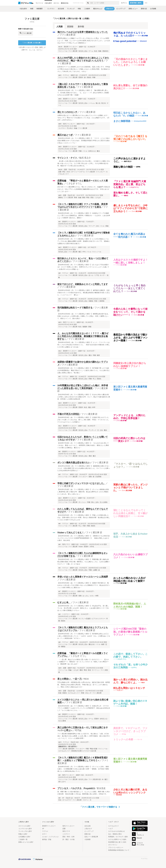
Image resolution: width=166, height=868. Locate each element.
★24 (60, 322)
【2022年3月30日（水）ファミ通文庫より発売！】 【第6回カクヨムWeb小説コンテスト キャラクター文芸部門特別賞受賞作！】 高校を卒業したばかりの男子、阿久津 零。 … (84, 538)
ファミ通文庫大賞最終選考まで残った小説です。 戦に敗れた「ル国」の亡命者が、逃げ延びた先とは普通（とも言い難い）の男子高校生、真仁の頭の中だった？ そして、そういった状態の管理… (84, 736)
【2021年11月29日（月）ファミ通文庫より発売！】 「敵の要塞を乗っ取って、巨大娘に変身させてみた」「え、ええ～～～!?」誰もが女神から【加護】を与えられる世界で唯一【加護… (84, 93)
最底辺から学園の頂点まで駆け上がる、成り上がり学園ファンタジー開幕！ (131, 338)
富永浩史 (101, 788)
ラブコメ (66, 75)
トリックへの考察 (123, 739)
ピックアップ (89, 831)
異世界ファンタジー (71, 47)
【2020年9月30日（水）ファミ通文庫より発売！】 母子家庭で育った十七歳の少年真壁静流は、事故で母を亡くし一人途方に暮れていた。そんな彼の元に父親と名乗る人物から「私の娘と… (84, 370)
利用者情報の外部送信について (119, 850)
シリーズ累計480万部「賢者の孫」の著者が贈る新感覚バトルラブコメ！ (130, 632)
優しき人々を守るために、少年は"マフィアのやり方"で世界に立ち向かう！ (131, 208)
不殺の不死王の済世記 (68, 414)
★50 (60, 99)
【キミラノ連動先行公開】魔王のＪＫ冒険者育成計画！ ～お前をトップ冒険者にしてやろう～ (83, 759)
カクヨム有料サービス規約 (117, 839)
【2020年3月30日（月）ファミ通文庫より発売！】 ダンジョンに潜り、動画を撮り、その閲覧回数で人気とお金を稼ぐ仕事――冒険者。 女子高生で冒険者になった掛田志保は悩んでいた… (83, 769)
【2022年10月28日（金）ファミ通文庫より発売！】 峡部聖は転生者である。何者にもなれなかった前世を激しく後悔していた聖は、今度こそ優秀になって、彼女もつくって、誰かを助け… (84, 316)
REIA (86, 679)
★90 (60, 195)
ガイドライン (113, 845)
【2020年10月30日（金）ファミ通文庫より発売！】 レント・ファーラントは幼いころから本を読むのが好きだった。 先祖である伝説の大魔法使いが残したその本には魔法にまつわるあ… (84, 345)
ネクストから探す (24, 826)
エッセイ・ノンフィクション (50, 837)
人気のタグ (88, 829)
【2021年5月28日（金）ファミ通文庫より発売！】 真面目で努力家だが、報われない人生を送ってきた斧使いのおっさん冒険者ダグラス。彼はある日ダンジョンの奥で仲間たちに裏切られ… (84, 585)
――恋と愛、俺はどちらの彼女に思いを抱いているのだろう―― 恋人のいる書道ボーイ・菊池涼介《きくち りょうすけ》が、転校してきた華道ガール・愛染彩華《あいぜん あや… (83, 662)
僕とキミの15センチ (67, 112)
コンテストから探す (25, 829)
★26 (60, 668)
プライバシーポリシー (116, 848)
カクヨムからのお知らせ (116, 831)
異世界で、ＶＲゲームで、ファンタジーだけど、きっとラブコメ (130, 731)
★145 (60, 47)
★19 (60, 403)
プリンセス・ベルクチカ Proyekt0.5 (76, 788)
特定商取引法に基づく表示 (117, 842)
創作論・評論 (47, 839)
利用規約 (111, 837)
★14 (60, 498)
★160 (60, 170)
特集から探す (23, 834)
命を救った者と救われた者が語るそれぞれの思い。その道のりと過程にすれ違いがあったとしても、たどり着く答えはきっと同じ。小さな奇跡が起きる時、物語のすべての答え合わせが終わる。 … (84, 163)
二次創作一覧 (23, 839)
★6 (59, 524)
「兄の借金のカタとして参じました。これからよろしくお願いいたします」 (131, 62)
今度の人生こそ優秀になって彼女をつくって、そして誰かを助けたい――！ (130, 312)
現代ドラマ (66, 544)
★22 (60, 247)
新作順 (81, 27)
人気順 (59, 27)
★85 (60, 124)
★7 (59, 591)
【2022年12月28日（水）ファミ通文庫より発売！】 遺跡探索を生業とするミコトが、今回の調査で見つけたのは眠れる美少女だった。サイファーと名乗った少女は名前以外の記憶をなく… (84, 468)
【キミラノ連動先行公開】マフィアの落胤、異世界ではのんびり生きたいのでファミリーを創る (83, 206)
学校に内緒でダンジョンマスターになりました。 (82, 483)
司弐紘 (78, 730)
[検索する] (88, 3)
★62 (60, 75)
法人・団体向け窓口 (115, 834)
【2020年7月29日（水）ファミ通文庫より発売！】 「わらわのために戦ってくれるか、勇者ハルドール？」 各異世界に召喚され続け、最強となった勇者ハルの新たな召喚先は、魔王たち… (83, 445)
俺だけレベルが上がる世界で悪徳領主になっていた (83, 32)
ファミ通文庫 (66, 35)
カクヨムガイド (113, 826)
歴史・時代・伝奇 (68, 837)
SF (63, 798)
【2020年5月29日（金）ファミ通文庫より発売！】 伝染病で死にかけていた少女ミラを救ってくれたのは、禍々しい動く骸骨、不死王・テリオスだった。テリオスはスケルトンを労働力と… (84, 420)
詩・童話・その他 (68, 839)
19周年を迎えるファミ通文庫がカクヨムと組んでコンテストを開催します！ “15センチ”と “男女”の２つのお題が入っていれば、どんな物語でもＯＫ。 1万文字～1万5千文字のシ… (83, 118)
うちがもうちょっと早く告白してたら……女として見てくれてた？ (129, 288)
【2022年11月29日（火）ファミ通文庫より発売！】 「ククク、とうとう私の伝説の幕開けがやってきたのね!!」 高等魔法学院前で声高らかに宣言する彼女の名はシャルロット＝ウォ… (84, 141)
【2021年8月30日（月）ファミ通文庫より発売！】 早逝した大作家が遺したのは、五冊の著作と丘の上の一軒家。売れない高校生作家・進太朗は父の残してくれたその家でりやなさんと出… (84, 517)
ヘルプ (110, 829)
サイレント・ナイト (67, 158)
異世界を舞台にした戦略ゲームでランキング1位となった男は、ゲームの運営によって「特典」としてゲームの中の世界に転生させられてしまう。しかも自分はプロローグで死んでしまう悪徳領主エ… (84, 41)
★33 (60, 691)
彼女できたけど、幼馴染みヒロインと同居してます (83, 284)
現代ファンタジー (69, 124)
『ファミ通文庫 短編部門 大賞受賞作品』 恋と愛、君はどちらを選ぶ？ (130, 184)
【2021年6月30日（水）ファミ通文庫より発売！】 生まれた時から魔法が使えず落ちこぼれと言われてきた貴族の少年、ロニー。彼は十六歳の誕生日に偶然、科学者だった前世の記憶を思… (84, 397)
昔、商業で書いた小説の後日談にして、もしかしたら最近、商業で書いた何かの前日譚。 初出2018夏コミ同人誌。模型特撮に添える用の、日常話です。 (84, 793)
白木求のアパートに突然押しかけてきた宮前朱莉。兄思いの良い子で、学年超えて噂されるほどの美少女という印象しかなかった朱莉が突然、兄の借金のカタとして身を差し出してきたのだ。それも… (84, 69)
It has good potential (125, 41)
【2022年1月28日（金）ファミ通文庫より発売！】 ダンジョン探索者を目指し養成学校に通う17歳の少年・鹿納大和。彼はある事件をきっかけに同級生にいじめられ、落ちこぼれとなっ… (83, 492)
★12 (60, 351)
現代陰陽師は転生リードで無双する (75, 308)
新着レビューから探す (26, 842)
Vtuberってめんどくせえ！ (71, 532)
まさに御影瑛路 (122, 121)
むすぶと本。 (64, 602)
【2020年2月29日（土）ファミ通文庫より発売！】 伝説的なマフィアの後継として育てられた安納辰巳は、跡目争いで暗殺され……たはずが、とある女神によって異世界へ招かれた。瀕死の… (84, 215)
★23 (60, 742)
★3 (59, 222)
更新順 (70, 27)
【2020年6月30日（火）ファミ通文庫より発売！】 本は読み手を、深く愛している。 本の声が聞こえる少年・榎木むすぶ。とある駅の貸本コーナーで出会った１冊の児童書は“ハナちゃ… (83, 608)
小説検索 (87, 839)
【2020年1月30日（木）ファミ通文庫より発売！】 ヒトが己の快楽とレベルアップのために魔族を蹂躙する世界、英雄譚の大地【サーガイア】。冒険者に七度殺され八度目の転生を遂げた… (84, 241)
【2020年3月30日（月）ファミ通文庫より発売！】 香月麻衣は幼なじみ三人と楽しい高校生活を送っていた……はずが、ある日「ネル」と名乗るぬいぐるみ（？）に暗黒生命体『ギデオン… (84, 636)
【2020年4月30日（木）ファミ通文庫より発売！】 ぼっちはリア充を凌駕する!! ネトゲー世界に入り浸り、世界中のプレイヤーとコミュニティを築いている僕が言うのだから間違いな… (83, 267)
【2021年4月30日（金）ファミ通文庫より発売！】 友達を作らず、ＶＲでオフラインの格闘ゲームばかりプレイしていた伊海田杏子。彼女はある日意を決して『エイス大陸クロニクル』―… (84, 708)
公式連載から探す (24, 837)
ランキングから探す (25, 831)
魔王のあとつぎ (65, 135)
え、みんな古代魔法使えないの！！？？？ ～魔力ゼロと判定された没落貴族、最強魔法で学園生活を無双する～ (83, 336)
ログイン (124, 3)
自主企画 (87, 826)
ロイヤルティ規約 (122, 837)
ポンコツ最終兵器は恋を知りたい (74, 463)
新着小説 (87, 834)
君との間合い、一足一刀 (69, 679)
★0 (59, 452)
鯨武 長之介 (85, 158)
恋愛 (65, 170)
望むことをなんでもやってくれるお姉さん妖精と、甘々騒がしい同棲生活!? (130, 513)
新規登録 (136, 3)
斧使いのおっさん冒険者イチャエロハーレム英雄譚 (83, 577)
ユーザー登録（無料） (37, 47)
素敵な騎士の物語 (123, 167)
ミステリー (66, 614)
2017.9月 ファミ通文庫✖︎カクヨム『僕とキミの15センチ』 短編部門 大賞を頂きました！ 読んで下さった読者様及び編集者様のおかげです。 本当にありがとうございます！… (84, 189)
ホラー (44, 834)
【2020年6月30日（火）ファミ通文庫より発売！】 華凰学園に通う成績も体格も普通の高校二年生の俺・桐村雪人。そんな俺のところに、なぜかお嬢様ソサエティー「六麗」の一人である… (84, 562)
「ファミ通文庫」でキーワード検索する (100, 807)
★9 (59, 273)
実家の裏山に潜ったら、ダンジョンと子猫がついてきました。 (131, 488)
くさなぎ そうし (74, 183)
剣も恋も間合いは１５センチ (129, 688)
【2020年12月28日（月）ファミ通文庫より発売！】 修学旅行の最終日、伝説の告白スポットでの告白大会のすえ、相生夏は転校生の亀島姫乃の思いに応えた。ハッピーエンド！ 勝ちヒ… (84, 293)
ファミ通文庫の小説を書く (32, 43)
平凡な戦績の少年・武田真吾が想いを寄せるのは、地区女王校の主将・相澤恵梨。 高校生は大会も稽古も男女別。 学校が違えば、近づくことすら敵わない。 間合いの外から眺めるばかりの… (84, 685)
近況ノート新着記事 (91, 837)
